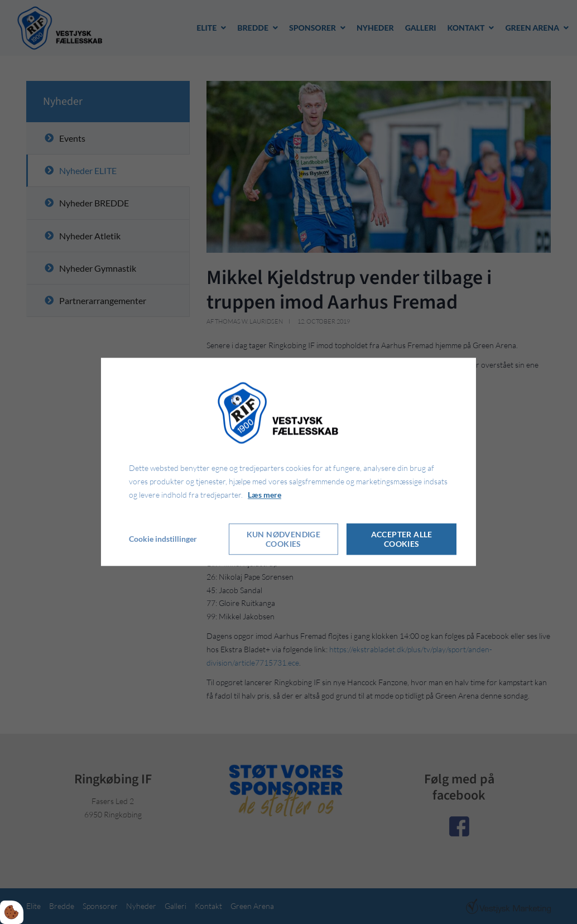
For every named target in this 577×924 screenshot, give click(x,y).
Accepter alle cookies (402, 540)
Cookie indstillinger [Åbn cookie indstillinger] (163, 539)
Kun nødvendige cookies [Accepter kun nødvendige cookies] (284, 540)
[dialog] (288, 462)
